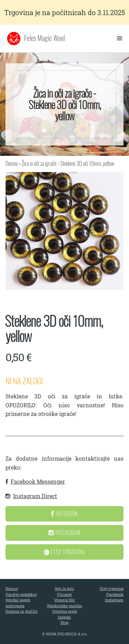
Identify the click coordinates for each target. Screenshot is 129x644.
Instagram (64, 533)
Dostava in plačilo (21, 611)
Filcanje (64, 594)
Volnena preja (64, 611)
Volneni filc (64, 600)
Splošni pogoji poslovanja (18, 603)
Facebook (65, 514)
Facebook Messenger (38, 481)
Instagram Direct (35, 496)
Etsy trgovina (112, 588)
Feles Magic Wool (45, 38)
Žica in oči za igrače (39, 163)
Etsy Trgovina (65, 552)
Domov (12, 163)
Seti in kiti (64, 588)
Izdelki (64, 617)
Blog (64, 622)
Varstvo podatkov (21, 594)
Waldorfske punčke (64, 606)
